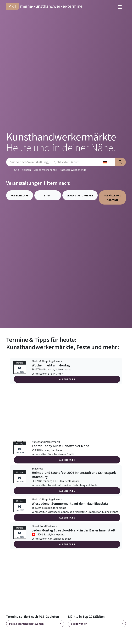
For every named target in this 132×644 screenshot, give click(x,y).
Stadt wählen (79, 624)
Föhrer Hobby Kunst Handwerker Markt (61, 446)
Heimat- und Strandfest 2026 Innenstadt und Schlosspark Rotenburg (74, 475)
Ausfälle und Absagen (112, 197)
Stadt (48, 195)
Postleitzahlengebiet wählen (26, 624)
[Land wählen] (107, 162)
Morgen (26, 170)
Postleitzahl (20, 195)
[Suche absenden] (120, 162)
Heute (15, 170)
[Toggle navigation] (120, 7)
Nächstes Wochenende (73, 170)
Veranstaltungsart (80, 195)
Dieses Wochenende (45, 170)
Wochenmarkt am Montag (51, 365)
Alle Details (67, 379)
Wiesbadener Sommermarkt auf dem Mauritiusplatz (70, 503)
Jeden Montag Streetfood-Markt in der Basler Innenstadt (74, 530)
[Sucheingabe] (53, 162)
